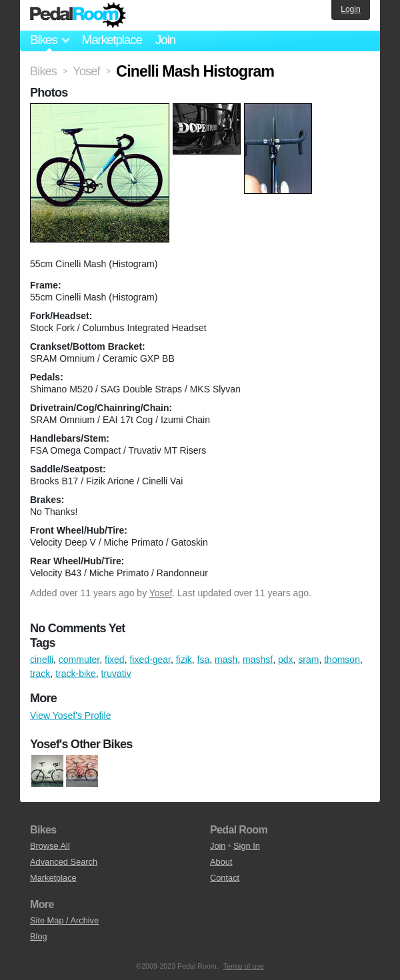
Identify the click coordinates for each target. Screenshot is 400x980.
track (40, 674)
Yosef (161, 593)
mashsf (258, 660)
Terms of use (244, 966)
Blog (39, 936)
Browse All (50, 846)
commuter (79, 660)
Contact (225, 878)
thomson (342, 660)
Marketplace (111, 40)
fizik (184, 660)
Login (350, 9)
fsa (204, 660)
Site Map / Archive (64, 920)
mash (226, 660)
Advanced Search (64, 862)
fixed (115, 660)
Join (165, 40)
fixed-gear (150, 660)
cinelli (42, 660)
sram (308, 660)
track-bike (76, 674)
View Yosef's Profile (71, 716)
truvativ (116, 674)
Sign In (247, 846)
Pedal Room (78, 15)
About (221, 862)
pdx (286, 660)
